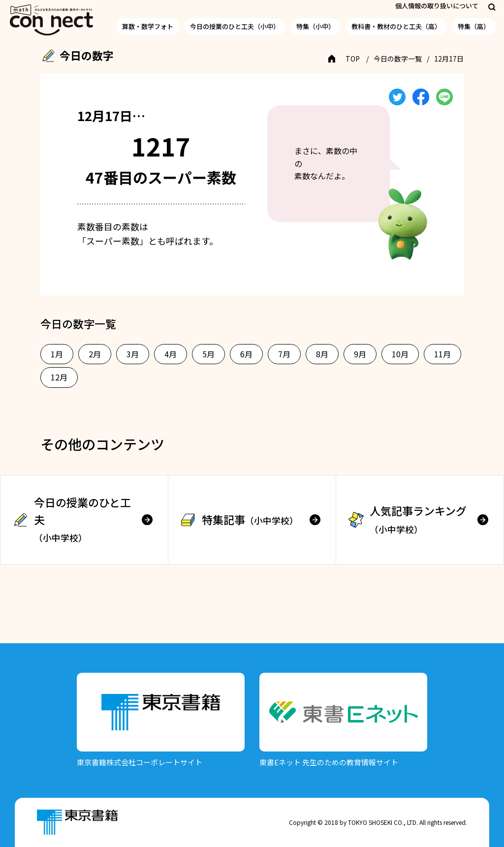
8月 (322, 354)
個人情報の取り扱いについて (437, 6)
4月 (171, 354)
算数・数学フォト (148, 26)
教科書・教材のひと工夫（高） (396, 26)
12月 (59, 377)
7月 (284, 354)
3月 (133, 354)
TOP (353, 59)
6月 (246, 354)
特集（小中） (315, 26)
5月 (208, 354)
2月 (95, 354)
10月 (400, 354)
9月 (360, 354)
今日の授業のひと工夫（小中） (235, 26)
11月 (442, 354)
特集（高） (474, 26)
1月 (57, 354)
